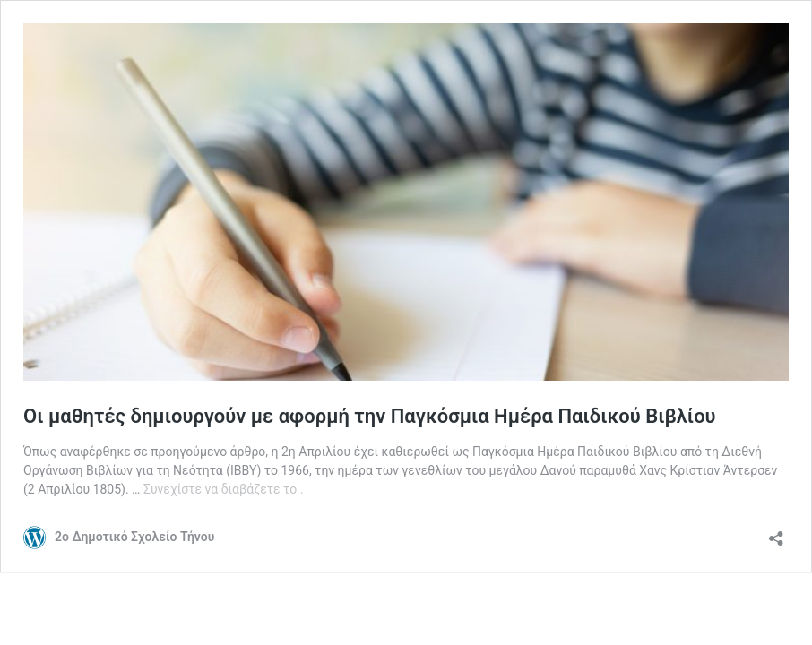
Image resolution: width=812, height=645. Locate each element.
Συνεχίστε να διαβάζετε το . (223, 489)
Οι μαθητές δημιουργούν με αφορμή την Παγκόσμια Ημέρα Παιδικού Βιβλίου (370, 416)
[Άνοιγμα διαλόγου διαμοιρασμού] (776, 533)
